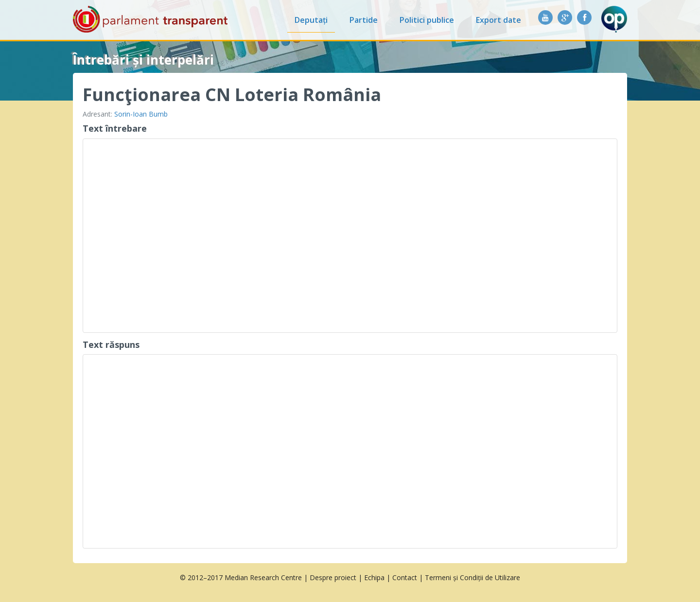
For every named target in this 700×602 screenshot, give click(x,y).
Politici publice (427, 20)
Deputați (311, 20)
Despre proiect (333, 577)
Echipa (374, 577)
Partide (364, 20)
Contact (405, 577)
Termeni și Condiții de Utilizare (472, 577)
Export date (499, 20)
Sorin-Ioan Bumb (141, 114)
